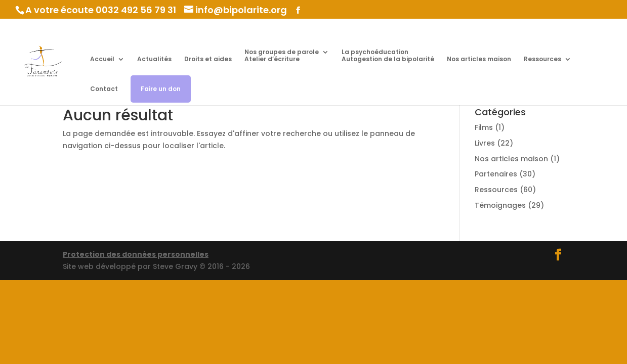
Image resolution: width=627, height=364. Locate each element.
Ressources (542, 59)
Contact (104, 89)
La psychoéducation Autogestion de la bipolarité (388, 56)
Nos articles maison (479, 59)
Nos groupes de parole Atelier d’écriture (282, 56)
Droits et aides (208, 59)
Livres (485, 143)
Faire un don (161, 89)
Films (484, 127)
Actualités (154, 59)
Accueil (102, 59)
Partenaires (496, 174)
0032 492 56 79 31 (136, 10)
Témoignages (500, 205)
